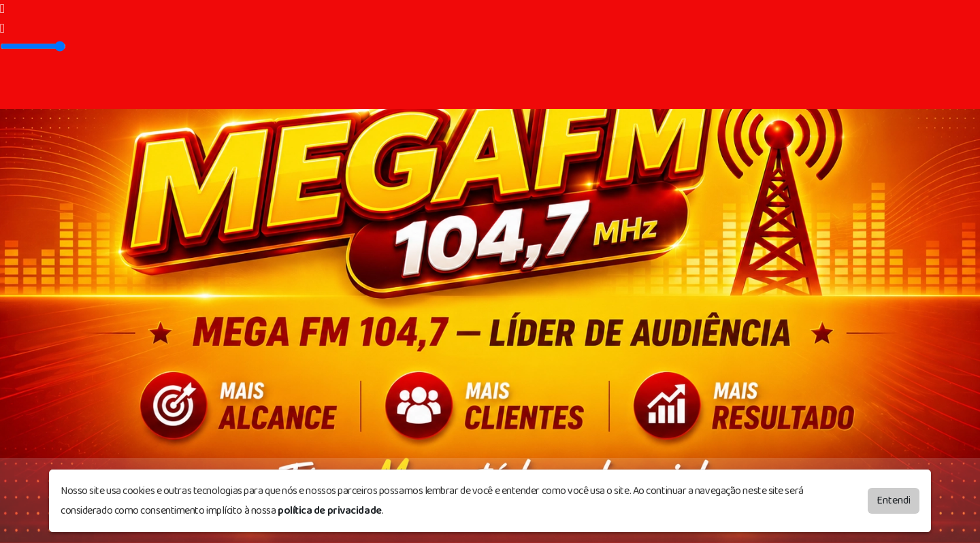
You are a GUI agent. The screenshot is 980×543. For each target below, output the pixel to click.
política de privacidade (330, 511)
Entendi (894, 500)
